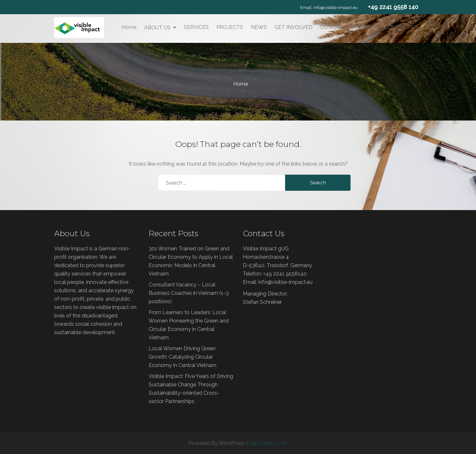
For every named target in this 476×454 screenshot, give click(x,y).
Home (129, 27)
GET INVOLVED (293, 27)
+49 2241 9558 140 (393, 7)
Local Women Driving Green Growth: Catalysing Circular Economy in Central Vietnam (183, 357)
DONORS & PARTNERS (348, 27)
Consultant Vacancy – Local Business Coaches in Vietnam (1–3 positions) (189, 293)
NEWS (259, 27)
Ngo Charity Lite (268, 443)
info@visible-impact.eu (336, 8)
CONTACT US (401, 27)
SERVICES (196, 27)
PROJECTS (230, 27)
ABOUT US (157, 28)
